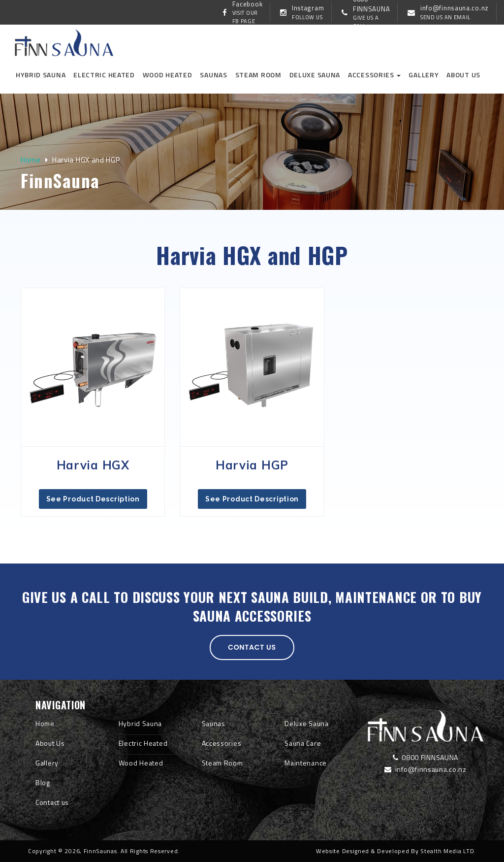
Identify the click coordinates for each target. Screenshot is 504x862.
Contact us (252, 647)
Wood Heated (168, 75)
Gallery (424, 75)
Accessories (374, 75)
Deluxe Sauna (315, 75)
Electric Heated (104, 75)
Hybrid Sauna (41, 75)
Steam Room (258, 75)
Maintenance (306, 763)
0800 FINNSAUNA (425, 757)
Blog (43, 782)
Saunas (213, 75)
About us (463, 75)
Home (31, 160)
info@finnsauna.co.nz (425, 769)
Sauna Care (303, 743)
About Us (50, 743)
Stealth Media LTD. (448, 851)
